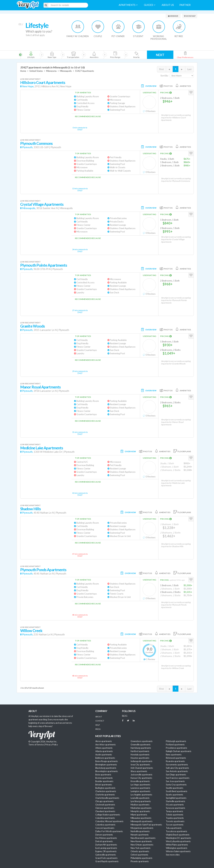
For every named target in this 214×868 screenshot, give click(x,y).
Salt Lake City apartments (177, 768)
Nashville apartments (140, 831)
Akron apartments (103, 741)
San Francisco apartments (178, 778)
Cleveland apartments (105, 811)
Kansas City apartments (141, 778)
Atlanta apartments (104, 751)
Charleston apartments (106, 791)
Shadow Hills (31, 509)
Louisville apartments (140, 798)
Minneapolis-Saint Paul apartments (146, 825)
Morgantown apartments (142, 828)
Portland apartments (175, 745)
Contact (100, 721)
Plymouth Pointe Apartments (44, 265)
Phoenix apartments (140, 861)
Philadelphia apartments (141, 858)
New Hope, (28, 86)
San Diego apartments (176, 775)
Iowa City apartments (140, 765)
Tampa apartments (174, 811)
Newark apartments (140, 835)
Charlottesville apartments (107, 798)
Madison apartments (140, 805)
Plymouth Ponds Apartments (43, 570)
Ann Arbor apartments (105, 745)
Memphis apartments (140, 811)
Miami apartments (139, 815)
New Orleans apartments (142, 845)
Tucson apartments (175, 825)
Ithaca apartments (139, 771)
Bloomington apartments (106, 771)
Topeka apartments (175, 818)
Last (189, 69)
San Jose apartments (175, 781)
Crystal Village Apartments (42, 204)
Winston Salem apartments (178, 851)
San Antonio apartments (177, 771)
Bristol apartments (104, 785)
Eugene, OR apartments (106, 851)
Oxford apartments (139, 855)
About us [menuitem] (168, 5)
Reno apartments (174, 755)
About (99, 717)
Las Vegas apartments (140, 785)
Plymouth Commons (37, 143)
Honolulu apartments (140, 755)
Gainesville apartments (105, 855)
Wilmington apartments (177, 848)
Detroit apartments (104, 841)
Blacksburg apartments (106, 768)
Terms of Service (36, 745)
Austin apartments (104, 755)
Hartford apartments (140, 751)
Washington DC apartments (178, 838)
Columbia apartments (105, 818)
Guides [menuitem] (150, 5)
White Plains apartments (177, 845)
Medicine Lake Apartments (42, 448)
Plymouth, (28, 147)
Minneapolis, (29, 208)
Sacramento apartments (177, 765)
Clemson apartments (105, 808)
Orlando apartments (140, 851)
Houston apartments (140, 758)
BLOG (125, 716)
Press (98, 729)
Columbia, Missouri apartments (109, 821)
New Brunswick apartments (143, 838)
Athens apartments (104, 748)
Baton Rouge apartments (106, 761)
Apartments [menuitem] (128, 5)
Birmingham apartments (106, 765)
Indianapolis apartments (141, 761)
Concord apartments (105, 828)
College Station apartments (108, 815)
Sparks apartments (174, 795)
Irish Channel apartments (142, 768)
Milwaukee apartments (141, 818)
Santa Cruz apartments (176, 785)
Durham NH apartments (106, 845)
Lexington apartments (140, 791)
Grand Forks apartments (106, 858)
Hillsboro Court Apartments (43, 83)
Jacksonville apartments (141, 775)
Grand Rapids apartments (107, 861)
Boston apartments (104, 778)
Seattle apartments (174, 788)
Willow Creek (31, 631)
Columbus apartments (105, 825)
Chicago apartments (104, 801)
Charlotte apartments (105, 795)
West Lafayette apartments (178, 841)
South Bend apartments (177, 791)
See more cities (173, 855)
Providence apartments (176, 748)
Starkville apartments (175, 801)
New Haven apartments (141, 841)
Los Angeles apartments (141, 795)
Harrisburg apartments (141, 748)
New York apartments (141, 848)
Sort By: (164, 76)
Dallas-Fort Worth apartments (109, 831)
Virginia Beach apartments (178, 835)
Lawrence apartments (140, 788)
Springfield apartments (176, 798)
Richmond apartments (176, 758)
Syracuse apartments (175, 808)
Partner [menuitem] (185, 5)
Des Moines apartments (106, 838)
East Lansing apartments (106, 848)
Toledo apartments (175, 815)
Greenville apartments (141, 745)
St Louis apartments (175, 805)
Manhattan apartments (141, 808)
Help (98, 725)
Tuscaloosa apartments (176, 831)
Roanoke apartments (175, 761)
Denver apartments (104, 835)
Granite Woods (33, 326)
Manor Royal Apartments (40, 387)
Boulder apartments (104, 781)
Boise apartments (103, 775)
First (162, 69)
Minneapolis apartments (141, 821)
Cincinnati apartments (105, 805)
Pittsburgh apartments (176, 741)
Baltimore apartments (105, 758)
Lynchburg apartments (141, 801)
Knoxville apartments (140, 781)
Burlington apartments (105, 788)
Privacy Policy (51, 745)
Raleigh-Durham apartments (179, 751)
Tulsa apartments (174, 828)
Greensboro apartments (142, 741)
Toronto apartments (175, 821)
